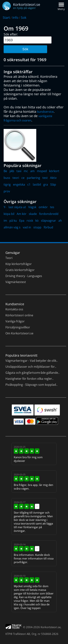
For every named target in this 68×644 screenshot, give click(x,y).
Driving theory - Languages (24, 276)
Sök (25, 49)
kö (37, 221)
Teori (9, 258)
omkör (43, 207)
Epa (22, 221)
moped (42, 171)
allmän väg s (12, 227)
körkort (54, 171)
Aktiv (53, 178)
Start (6, 17)
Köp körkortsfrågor (19, 264)
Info (15, 17)
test (45, 178)
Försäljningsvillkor (18, 327)
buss (7, 178)
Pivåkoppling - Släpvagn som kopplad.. (31, 385)
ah (60, 221)
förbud (48, 227)
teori (16, 178)
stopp (37, 227)
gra (46, 184)
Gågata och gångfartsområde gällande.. (32, 373)
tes (52, 207)
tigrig (7, 184)
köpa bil (9, 214)
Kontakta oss (14, 309)
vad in (27, 227)
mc (26, 171)
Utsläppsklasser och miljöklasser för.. (31, 367)
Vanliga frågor (15, 321)
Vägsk (32, 207)
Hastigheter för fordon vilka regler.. (29, 379)
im (5, 221)
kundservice (45, 112)
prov (7, 191)
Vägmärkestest (16, 282)
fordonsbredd (49, 214)
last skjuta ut (17, 207)
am (32, 171)
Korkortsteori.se (51, 627)
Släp (53, 184)
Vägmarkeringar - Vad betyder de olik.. (32, 361)
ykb (12, 171)
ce (23, 178)
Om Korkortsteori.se (19, 333)
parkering (33, 178)
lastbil (37, 184)
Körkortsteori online (19, 315)
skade (33, 214)
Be (5, 171)
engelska (19, 184)
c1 (29, 184)
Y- (5, 207)
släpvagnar (49, 221)
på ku (13, 221)
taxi (19, 171)
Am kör (22, 214)
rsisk (30, 221)
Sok (24, 17)
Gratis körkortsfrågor (20, 270)
